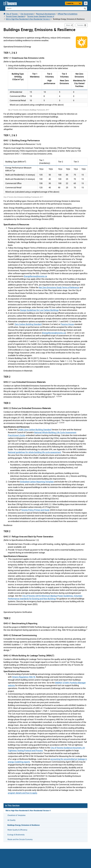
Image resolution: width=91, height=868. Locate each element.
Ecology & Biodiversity (16, 835)
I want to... (70, 3)
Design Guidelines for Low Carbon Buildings (39, 310)
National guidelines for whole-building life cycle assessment (34, 452)
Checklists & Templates (16, 815)
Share (70, 25)
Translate (80, 25)
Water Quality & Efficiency (17, 830)
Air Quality (11, 820)
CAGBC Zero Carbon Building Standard (34, 430)
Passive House (67, 324)
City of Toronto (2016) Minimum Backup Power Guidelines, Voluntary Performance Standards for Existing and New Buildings (45, 597)
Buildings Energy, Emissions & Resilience (24, 825)
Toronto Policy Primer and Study (35, 510)
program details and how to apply (23, 793)
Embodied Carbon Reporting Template (37, 482)
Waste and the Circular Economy (20, 839)
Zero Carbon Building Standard (28, 324)
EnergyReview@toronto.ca (35, 276)
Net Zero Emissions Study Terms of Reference (59, 287)
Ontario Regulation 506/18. (24, 677)
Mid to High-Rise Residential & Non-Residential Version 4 (28, 811)
